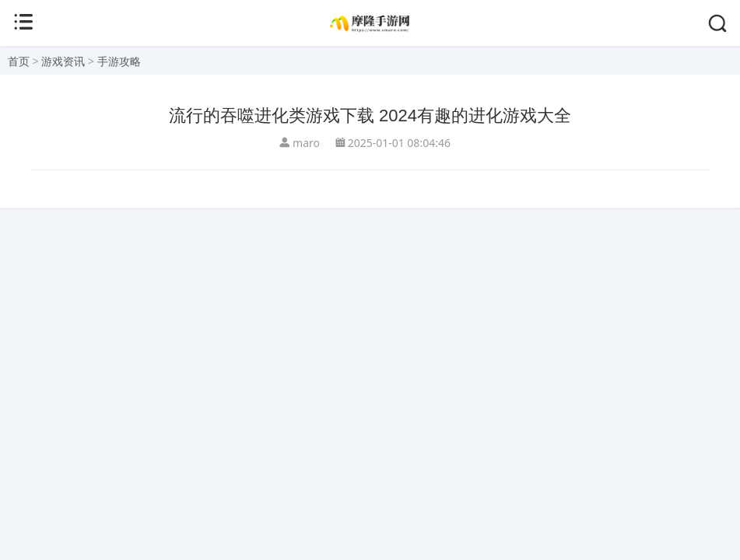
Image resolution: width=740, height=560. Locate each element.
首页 (19, 61)
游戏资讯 (63, 61)
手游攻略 (119, 61)
